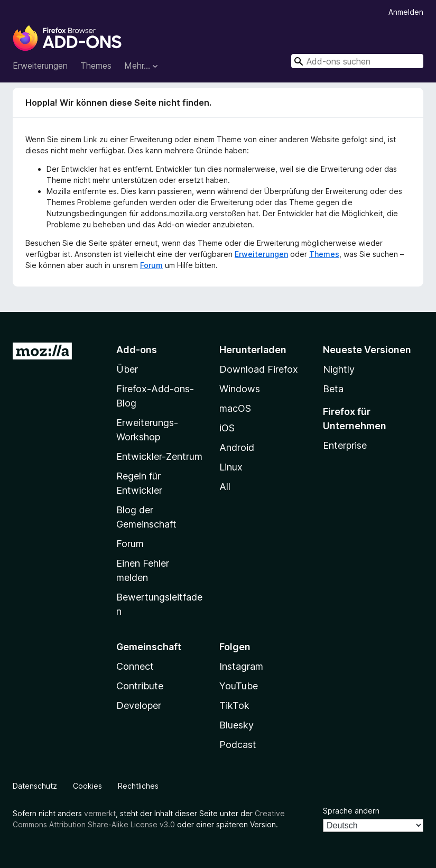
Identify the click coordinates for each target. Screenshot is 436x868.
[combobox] (357, 61)
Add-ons (137, 350)
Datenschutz (35, 786)
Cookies (87, 786)
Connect (135, 666)
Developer (139, 705)
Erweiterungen (40, 66)
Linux (231, 467)
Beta (333, 389)
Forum (151, 265)
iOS (227, 428)
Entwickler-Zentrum (159, 456)
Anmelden (406, 12)
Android (237, 447)
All (225, 487)
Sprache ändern (351, 811)
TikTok (234, 705)
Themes (96, 66)
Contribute (140, 686)
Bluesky (236, 725)
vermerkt (100, 813)
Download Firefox (259, 369)
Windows (240, 389)
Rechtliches (138, 786)
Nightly (339, 369)
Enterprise (345, 445)
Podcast (238, 745)
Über (127, 369)
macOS (235, 408)
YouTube (239, 686)
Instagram (241, 666)
